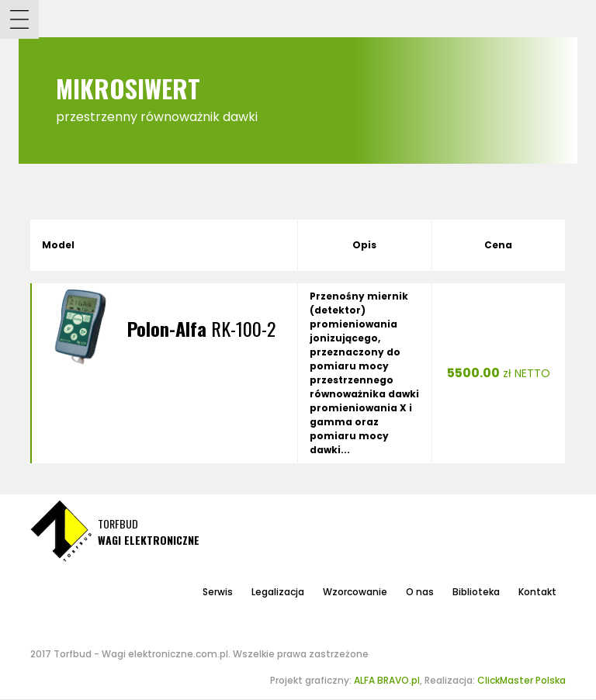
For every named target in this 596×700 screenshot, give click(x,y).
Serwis (218, 592)
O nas (420, 592)
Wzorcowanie (355, 592)
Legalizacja (278, 592)
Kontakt (537, 592)
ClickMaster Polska (521, 680)
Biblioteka (476, 592)
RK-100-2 (201, 328)
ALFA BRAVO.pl (387, 680)
